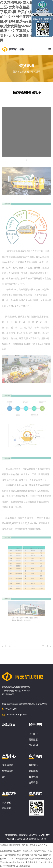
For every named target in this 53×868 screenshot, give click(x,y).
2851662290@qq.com (17, 715)
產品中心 (9, 756)
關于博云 (35, 724)
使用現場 (33, 782)
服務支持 (9, 793)
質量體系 (33, 739)
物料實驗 (7, 808)
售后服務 (7, 802)
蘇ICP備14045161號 (37, 839)
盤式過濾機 (8, 771)
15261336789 (12, 709)
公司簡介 (33, 734)
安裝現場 (33, 777)
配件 (4, 777)
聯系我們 (35, 793)
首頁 (15, 72)
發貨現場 (36, 72)
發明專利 (33, 745)
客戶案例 (24, 72)
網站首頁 (9, 724)
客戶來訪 (33, 765)
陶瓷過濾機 (8, 765)
